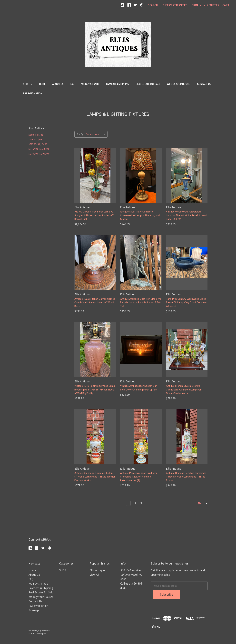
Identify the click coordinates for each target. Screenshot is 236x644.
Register (213, 5)
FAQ (72, 84)
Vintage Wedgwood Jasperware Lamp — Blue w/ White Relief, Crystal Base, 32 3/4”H (187, 215)
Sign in (197, 5)
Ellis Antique (97, 570)
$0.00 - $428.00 (36, 135)
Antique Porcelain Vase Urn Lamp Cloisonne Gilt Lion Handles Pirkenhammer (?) (139, 477)
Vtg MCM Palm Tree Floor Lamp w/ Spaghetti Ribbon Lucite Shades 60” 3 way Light (94, 215)
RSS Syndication (33, 94)
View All (94, 575)
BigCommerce (44, 631)
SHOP (28, 84)
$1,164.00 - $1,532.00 (39, 149)
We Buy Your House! (179, 84)
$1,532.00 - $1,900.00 (39, 154)
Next (203, 503)
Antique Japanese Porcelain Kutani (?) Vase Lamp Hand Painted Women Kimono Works (95, 477)
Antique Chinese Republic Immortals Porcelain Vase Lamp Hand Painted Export (186, 477)
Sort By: (80, 134)
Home (42, 84)
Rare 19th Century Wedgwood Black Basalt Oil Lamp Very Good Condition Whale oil (187, 303)
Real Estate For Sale (148, 84)
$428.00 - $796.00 (37, 139)
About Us (58, 84)
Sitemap (34, 610)
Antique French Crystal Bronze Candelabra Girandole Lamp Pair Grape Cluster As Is (184, 390)
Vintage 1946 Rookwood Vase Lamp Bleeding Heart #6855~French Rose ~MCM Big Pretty (95, 390)
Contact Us (204, 84)
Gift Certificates (175, 5)
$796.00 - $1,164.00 (38, 144)
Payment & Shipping (117, 84)
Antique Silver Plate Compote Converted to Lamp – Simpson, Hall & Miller (140, 215)
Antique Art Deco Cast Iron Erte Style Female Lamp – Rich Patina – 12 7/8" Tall (141, 303)
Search (153, 5)
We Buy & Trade (90, 84)
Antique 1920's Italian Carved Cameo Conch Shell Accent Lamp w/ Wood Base (95, 303)
